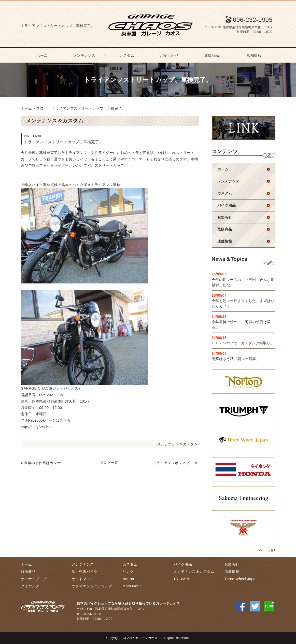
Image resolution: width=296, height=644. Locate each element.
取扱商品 (212, 55)
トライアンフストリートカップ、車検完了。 (89, 108)
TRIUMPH (182, 579)
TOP (270, 550)
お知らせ (225, 217)
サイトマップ (83, 579)
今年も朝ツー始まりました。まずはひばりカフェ (243, 303)
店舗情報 (254, 55)
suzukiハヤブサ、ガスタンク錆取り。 (243, 343)
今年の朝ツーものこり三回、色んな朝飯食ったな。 (243, 282)
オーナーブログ (34, 579)
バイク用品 (169, 55)
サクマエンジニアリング (92, 586)
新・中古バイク (85, 571)
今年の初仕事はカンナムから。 (45, 463)
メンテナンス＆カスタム (177, 444)
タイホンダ (30, 586)
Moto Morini (133, 586)
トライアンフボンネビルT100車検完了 (173, 463)
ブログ (42, 108)
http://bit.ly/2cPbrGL (38, 427)
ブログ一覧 (109, 463)
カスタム (127, 55)
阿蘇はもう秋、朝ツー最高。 (236, 359)
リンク (128, 571)
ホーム (42, 55)
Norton (128, 579)
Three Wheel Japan (241, 579)
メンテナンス (84, 55)
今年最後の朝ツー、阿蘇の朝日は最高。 (241, 325)
